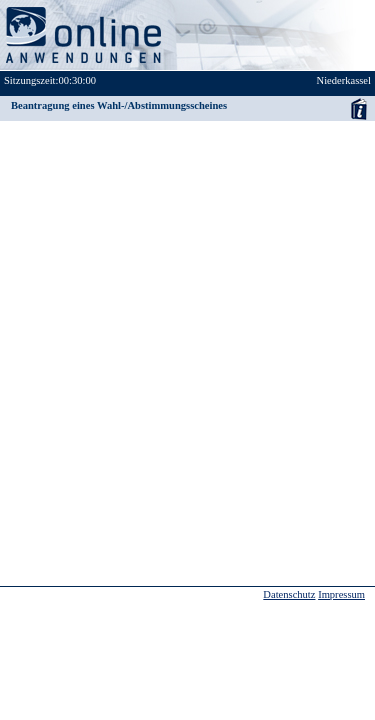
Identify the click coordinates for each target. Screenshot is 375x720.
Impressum (341, 594)
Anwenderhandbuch (358, 108)
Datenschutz (289, 594)
